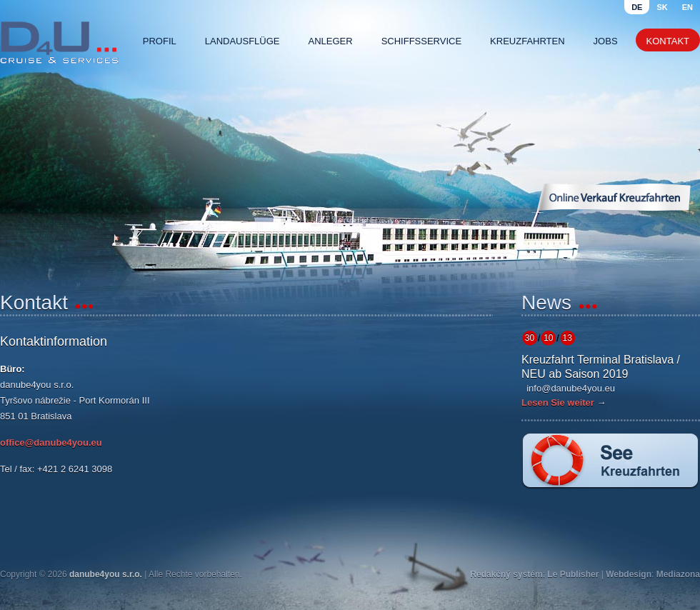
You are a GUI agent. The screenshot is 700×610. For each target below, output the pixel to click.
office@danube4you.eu (51, 442)
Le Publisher (573, 574)
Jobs (606, 41)
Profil (160, 41)
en (687, 7)
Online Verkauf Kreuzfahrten (614, 197)
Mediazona (678, 574)
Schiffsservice (421, 41)
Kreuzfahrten (527, 41)
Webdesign (629, 574)
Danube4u (59, 43)
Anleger (331, 41)
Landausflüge (242, 41)
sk (662, 7)
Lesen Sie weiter (558, 402)
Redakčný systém (506, 574)
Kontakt (668, 41)
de (637, 7)
